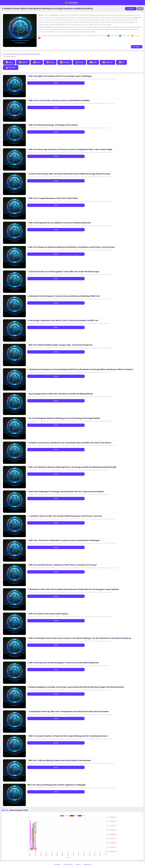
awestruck (108, 62)
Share (130, 9)
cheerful (23, 62)
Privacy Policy (68, 864)
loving (37, 62)
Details (56, 83)
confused (65, 62)
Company (57, 864)
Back (140, 9)
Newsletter (88, 864)
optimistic (11, 67)
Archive (78, 864)
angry (9, 62)
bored (93, 62)
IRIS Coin (5, 810)
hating (50, 62)
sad (121, 62)
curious (79, 62)
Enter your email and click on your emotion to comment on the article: (22, 54)
